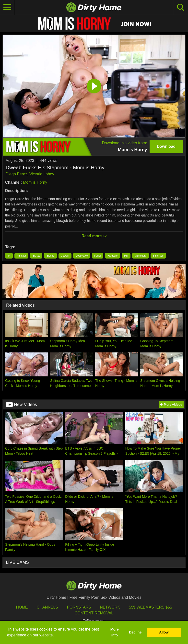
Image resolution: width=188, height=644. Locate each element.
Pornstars (79, 607)
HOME (22, 607)
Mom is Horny (35, 182)
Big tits (36, 256)
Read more (94, 236)
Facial (98, 256)
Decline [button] (135, 632)
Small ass (158, 256)
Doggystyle (82, 256)
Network (110, 607)
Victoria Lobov (42, 174)
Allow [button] (164, 632)
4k (9, 256)
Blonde (50, 256)
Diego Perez (16, 174)
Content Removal (94, 613)
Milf (126, 256)
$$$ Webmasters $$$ (151, 607)
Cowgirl (65, 256)
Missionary (141, 256)
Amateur (22, 256)
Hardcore (112, 256)
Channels (47, 607)
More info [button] (115, 632)
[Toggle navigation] (7, 7)
